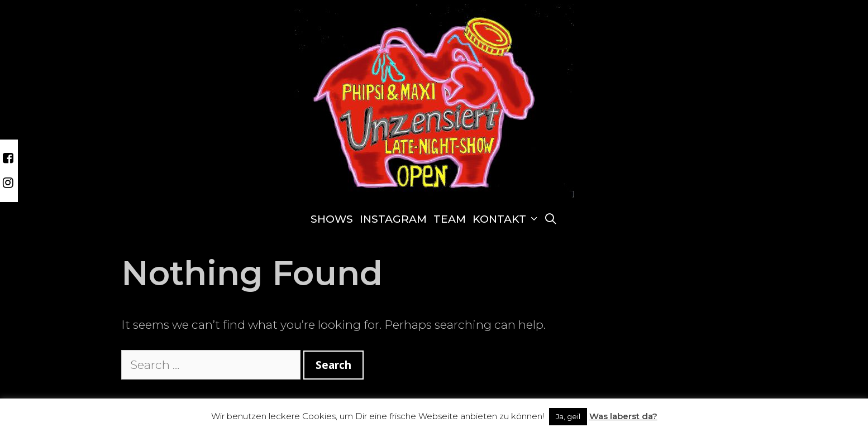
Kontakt (507, 219)
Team (450, 219)
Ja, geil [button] (568, 416)
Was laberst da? (623, 416)
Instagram (393, 219)
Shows (332, 219)
